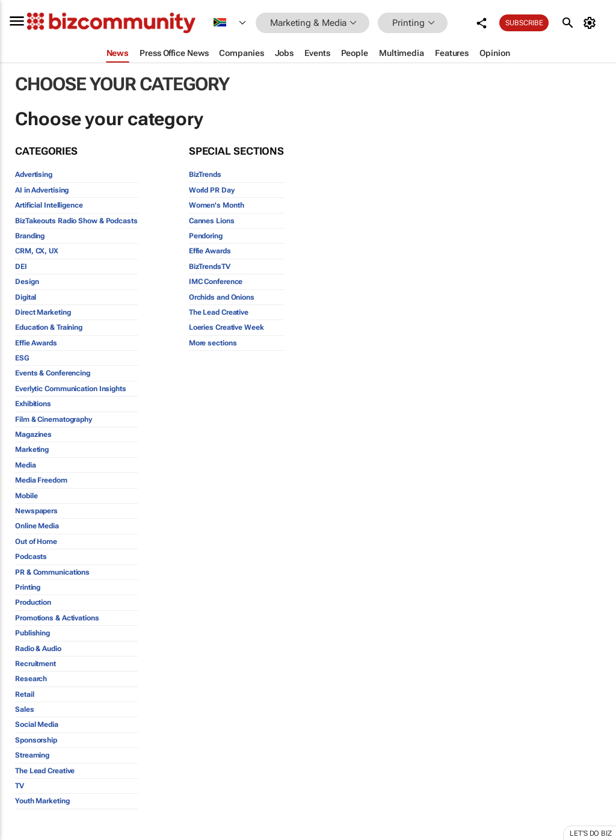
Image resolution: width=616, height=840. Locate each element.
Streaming (32, 755)
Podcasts (31, 557)
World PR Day (212, 190)
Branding (30, 236)
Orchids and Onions (222, 297)
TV (20, 786)
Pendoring (206, 236)
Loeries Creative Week (226, 327)
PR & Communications (52, 572)
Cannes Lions (212, 221)
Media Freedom (41, 480)
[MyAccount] (592, 23)
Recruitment (35, 664)
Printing (28, 587)
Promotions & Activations (57, 618)
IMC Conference (216, 282)
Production (33, 602)
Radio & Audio (38, 649)
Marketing (32, 449)
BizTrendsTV (210, 267)
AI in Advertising (42, 190)
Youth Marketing (42, 801)
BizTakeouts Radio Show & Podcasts (76, 221)
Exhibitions (33, 404)
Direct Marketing (43, 312)
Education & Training (49, 327)
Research (31, 679)
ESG (22, 358)
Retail (24, 694)
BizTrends (205, 174)
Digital (26, 297)
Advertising (34, 174)
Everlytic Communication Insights (71, 389)
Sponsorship (36, 740)
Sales (25, 709)
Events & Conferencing (53, 373)
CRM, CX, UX (37, 251)
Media (26, 465)
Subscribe (524, 23)
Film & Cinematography (54, 419)
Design (27, 282)
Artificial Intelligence (49, 205)
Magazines (33, 434)
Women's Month (217, 205)
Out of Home (36, 542)
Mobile (26, 496)
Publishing (32, 633)
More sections (213, 343)
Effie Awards (36, 343)
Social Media (37, 724)
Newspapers (36, 511)
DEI (21, 267)
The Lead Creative (45, 771)
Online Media (37, 526)
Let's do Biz (591, 833)
